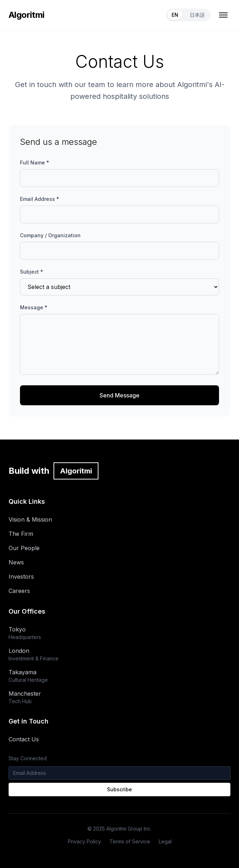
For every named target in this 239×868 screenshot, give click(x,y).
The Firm (21, 534)
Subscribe (119, 789)
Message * (34, 307)
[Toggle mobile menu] (223, 15)
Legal (165, 841)
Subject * (32, 272)
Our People (24, 548)
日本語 (197, 15)
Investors (21, 577)
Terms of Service (130, 841)
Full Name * (35, 163)
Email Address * (40, 199)
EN (175, 15)
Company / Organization (50, 235)
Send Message (119, 395)
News (16, 562)
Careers (19, 591)
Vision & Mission (30, 519)
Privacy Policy (84, 841)
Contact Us (24, 739)
